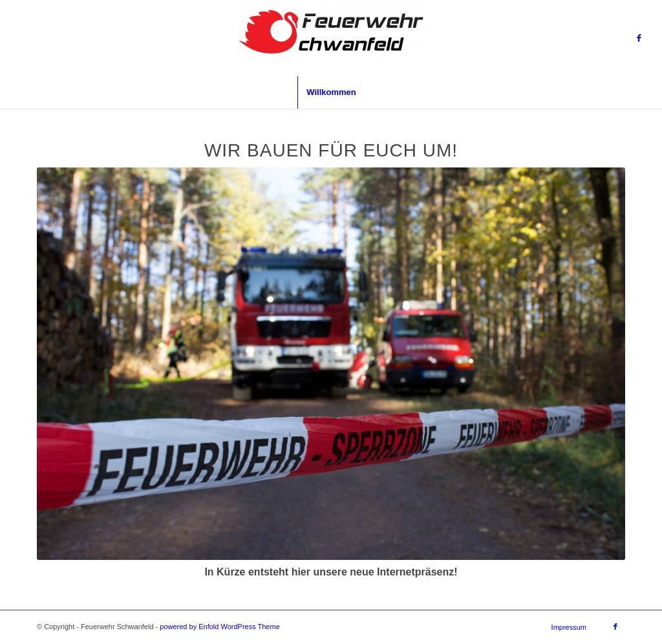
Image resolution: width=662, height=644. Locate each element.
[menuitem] (331, 92)
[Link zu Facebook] (639, 38)
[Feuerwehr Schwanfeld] (331, 38)
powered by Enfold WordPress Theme (219, 627)
